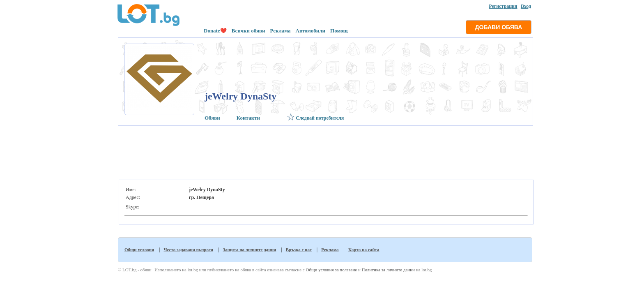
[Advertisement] (325, 150)
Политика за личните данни (388, 270)
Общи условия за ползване (331, 270)
